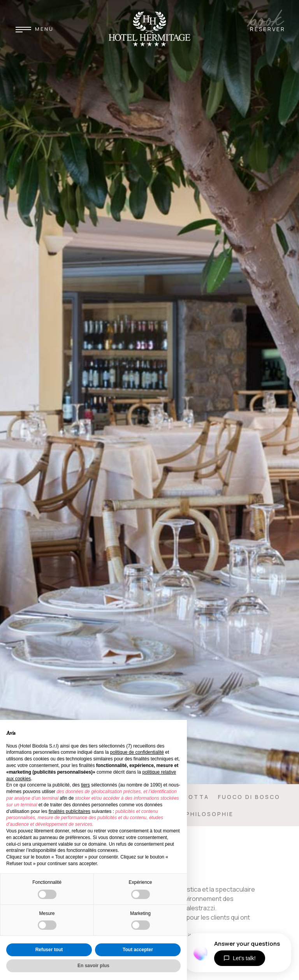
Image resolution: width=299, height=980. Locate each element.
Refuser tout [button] (49, 950)
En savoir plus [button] (93, 966)
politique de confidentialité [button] (137, 752)
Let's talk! (240, 958)
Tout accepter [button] (138, 950)
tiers (85, 785)
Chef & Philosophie (196, 814)
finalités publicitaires (69, 811)
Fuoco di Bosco (249, 797)
